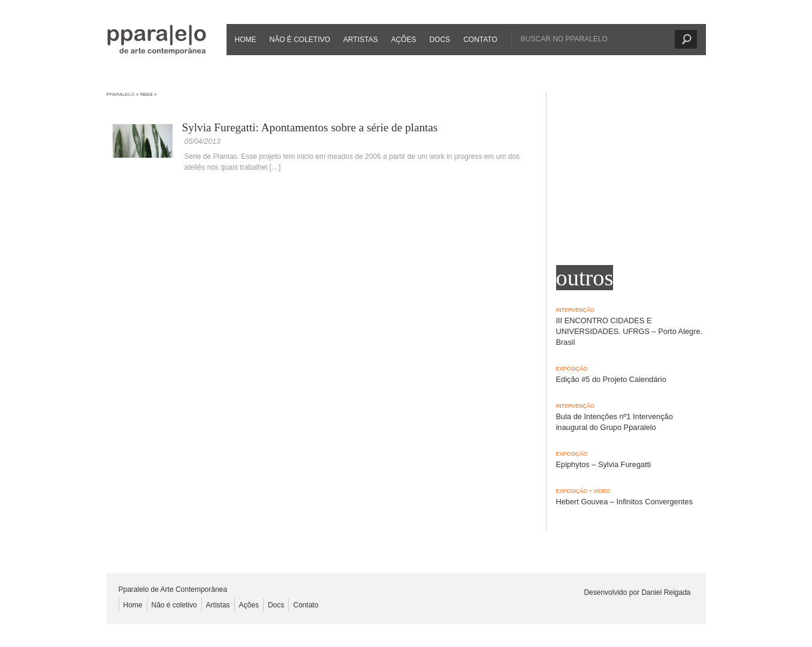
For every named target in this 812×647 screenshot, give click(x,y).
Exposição (572, 369)
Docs (440, 40)
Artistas (361, 40)
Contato (480, 40)
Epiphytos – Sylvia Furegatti (604, 464)
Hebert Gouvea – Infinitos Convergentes (624, 502)
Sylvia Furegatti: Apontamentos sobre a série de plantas (310, 127)
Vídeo (602, 491)
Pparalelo (121, 94)
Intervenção (576, 310)
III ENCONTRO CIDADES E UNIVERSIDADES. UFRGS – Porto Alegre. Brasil (630, 331)
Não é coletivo (300, 40)
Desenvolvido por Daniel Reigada (637, 592)
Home (246, 40)
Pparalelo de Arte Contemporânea (157, 40)
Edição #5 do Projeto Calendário (611, 379)
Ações (403, 40)
